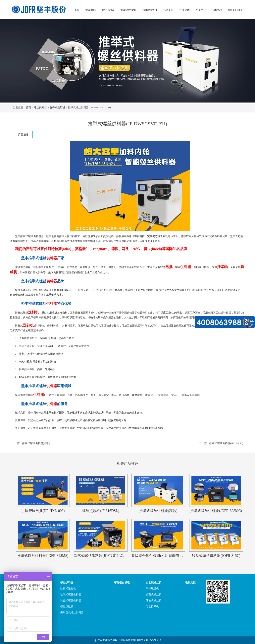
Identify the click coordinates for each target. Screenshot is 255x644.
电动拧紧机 (152, 606)
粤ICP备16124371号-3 (149, 640)
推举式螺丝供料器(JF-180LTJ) (226, 443)
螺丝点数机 (67, 606)
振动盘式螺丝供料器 (72, 612)
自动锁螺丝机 (149, 10)
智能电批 (90, 10)
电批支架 (168, 10)
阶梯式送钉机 (57, 107)
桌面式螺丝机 (154, 594)
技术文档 (217, 10)
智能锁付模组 (128, 10)
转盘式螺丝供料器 (71, 600)
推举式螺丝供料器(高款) (36, 443)
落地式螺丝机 (154, 600)
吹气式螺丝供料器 (71, 594)
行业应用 (184, 10)
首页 (77, 10)
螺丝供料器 (108, 10)
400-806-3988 (235, 10)
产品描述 (23, 135)
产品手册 (201, 10)
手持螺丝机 (152, 588)
